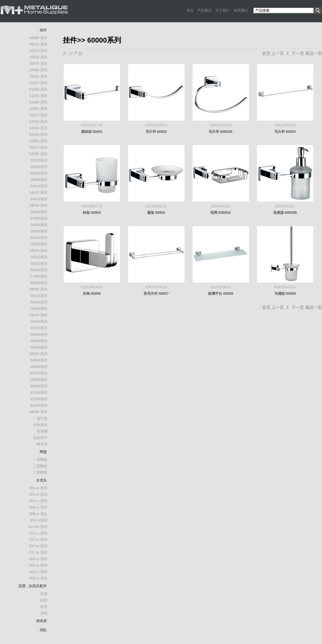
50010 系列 (38, 44)
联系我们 (241, 10)
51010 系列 (38, 83)
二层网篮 (40, 466)
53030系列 (39, 160)
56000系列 (39, 257)
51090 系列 (38, 102)
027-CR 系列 (38, 540)
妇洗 (44, 600)
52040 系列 (38, 128)
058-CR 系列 (38, 578)
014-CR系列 (39, 520)
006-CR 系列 (38, 507)
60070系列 (39, 373)
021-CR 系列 (38, 533)
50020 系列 (38, 51)
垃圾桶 (42, 431)
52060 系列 (38, 141)
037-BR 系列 (38, 552)
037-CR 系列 (38, 546)
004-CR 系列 (38, 501)
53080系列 (39, 167)
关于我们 (223, 10)
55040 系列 (38, 251)
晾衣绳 (42, 444)
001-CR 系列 (38, 488)
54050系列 (39, 212)
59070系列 (39, 328)
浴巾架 (42, 418)
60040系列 (39, 360)
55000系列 (39, 231)
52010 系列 (38, 115)
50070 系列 (38, 64)
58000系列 (39, 283)
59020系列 (39, 296)
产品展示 (204, 10)
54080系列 (39, 218)
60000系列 (39, 347)
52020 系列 (38, 122)
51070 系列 (38, 96)
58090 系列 (38, 289)
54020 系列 (38, 193)
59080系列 (39, 334)
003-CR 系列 (38, 494)
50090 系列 (38, 70)
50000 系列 (38, 38)
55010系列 (39, 238)
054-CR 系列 (38, 572)
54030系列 (39, 199)
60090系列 (39, 386)
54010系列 (39, 186)
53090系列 (39, 173)
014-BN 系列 (38, 527)
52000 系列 (38, 109)
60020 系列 (38, 354)
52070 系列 (38, 147)
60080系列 (39, 380)
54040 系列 (38, 205)
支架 (44, 613)
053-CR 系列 (38, 565)
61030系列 (39, 399)
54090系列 (39, 225)
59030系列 (39, 302)
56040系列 (39, 270)
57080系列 (39, 276)
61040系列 (39, 405)
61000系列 (39, 392)
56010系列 (39, 263)
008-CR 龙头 (38, 514)
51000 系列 (38, 76)
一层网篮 (40, 460)
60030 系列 (38, 412)
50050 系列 (38, 57)
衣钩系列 (40, 425)
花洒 (44, 594)
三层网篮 (40, 472)
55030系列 (39, 244)
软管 (44, 607)
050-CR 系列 (38, 559)
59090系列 (39, 341)
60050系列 (39, 367)
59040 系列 (38, 315)
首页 (190, 10)
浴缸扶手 (40, 438)
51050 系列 (38, 89)
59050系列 (39, 309)
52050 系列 (38, 134)
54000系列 (39, 180)
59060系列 (39, 322)
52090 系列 (38, 154)
